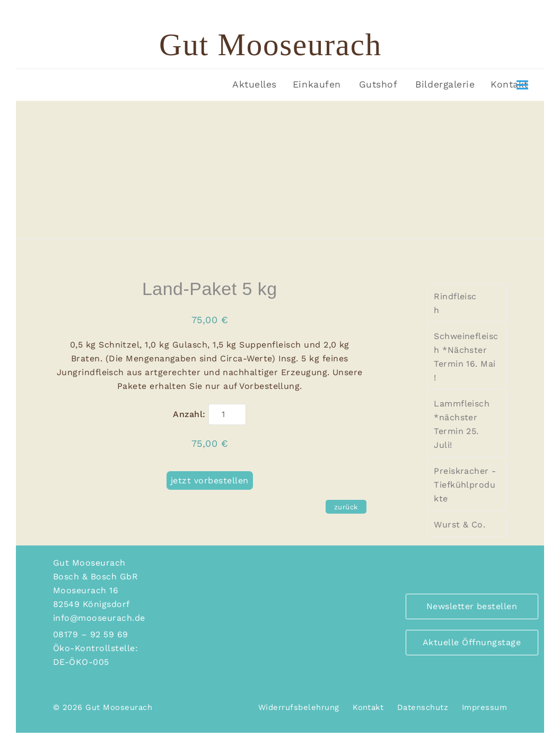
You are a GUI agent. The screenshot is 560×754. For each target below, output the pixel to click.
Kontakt (368, 707)
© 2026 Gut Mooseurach (103, 707)
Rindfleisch (455, 303)
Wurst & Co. (460, 525)
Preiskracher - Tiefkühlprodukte (465, 485)
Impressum (484, 707)
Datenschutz (423, 707)
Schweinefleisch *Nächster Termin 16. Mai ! (466, 357)
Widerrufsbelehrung (299, 707)
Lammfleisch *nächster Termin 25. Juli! (462, 424)
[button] (522, 85)
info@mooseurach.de (99, 618)
